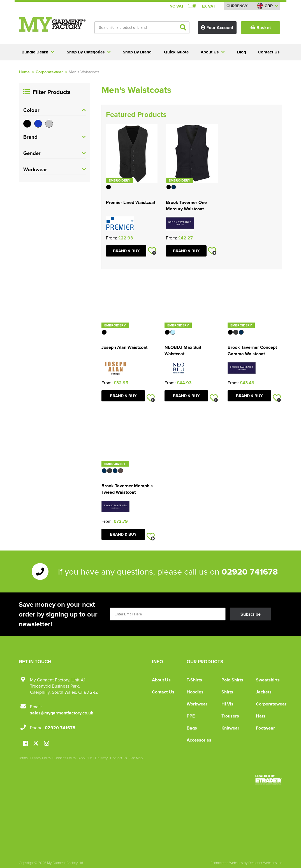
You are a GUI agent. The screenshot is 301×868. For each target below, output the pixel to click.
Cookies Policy (65, 758)
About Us (161, 680)
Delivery (101, 758)
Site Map (136, 758)
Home (24, 72)
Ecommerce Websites (227, 863)
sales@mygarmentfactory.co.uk (62, 713)
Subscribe (251, 614)
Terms (23, 758)
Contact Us (163, 692)
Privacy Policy (41, 758)
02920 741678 (250, 571)
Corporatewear (49, 72)
